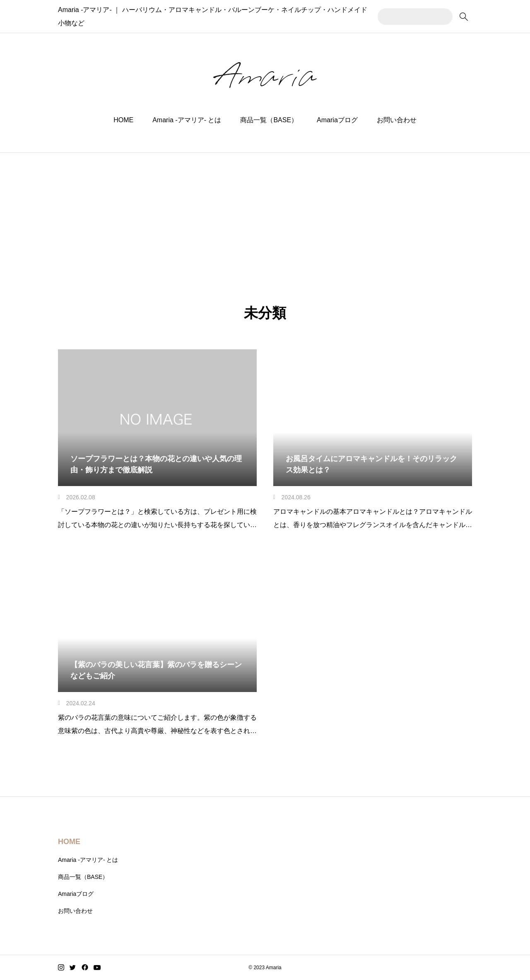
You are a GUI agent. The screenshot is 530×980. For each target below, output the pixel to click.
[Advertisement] (265, 215)
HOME (123, 120)
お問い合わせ (397, 120)
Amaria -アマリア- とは (187, 120)
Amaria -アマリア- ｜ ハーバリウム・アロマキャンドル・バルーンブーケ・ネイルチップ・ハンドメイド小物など (226, 16)
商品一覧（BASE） (269, 120)
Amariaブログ (337, 120)
